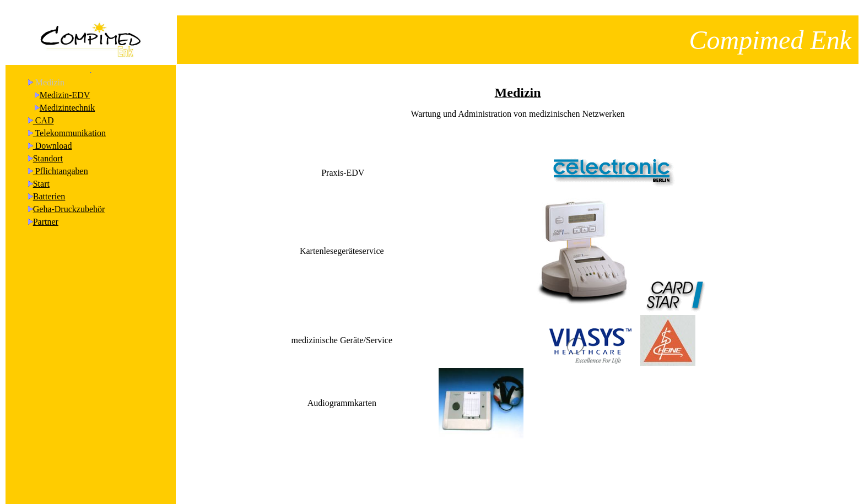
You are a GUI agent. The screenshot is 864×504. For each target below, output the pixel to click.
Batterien (49, 186)
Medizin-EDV (65, 85)
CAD (44, 110)
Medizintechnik (67, 98)
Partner (46, 212)
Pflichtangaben (61, 161)
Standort (48, 148)
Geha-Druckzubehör (69, 199)
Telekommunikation (69, 123)
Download (53, 136)
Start (41, 174)
